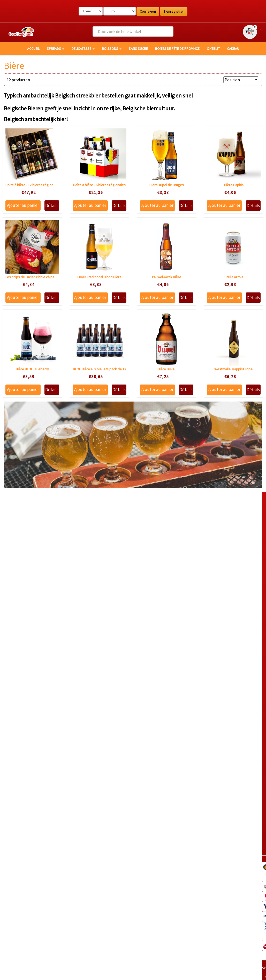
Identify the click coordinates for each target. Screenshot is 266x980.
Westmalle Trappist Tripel (234, 369)
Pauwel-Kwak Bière (167, 277)
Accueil (33, 48)
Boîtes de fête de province (177, 48)
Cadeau (233, 48)
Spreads (56, 48)
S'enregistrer (174, 11)
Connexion (148, 11)
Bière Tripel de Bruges (167, 185)
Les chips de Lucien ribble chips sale (33, 277)
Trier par (213, 80)
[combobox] (133, 31)
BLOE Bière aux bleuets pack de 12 (100, 369)
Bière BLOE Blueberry (32, 369)
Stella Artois (234, 277)
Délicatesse (83, 48)
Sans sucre (138, 48)
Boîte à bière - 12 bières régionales (33, 185)
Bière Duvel (166, 369)
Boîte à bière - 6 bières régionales (99, 185)
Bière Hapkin (234, 185)
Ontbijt (213, 48)
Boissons (112, 48)
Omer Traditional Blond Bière (99, 277)
